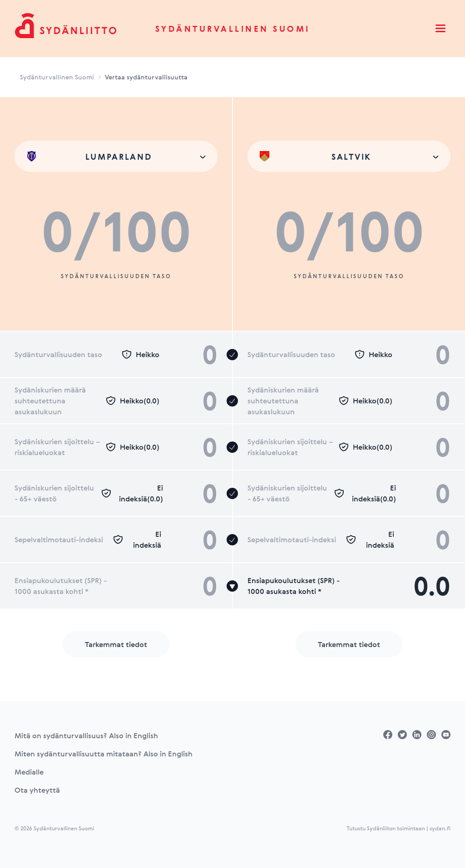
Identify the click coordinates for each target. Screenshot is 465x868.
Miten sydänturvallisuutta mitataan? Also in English (104, 754)
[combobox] (116, 156)
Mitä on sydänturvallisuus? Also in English (86, 736)
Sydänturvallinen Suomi (233, 29)
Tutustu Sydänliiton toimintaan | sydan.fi (398, 828)
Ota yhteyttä (37, 790)
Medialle (29, 772)
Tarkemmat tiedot (116, 644)
